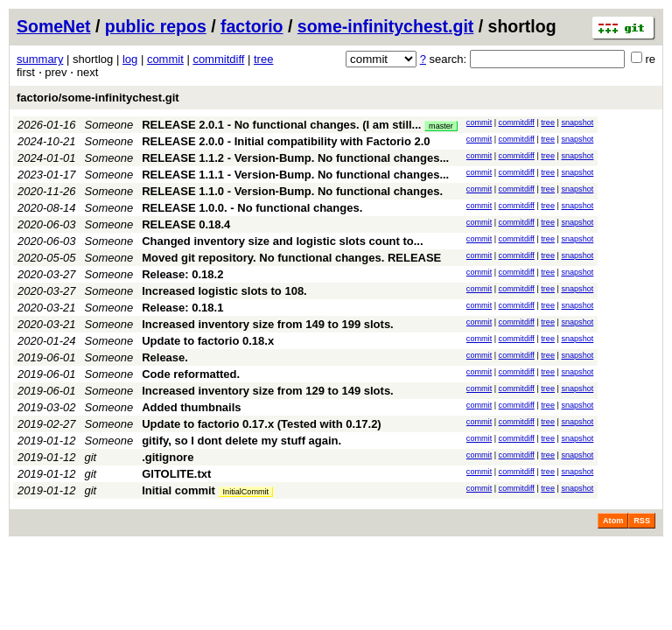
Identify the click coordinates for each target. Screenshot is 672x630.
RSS (642, 521)
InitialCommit (246, 492)
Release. (165, 357)
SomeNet (54, 26)
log (130, 59)
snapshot (577, 122)
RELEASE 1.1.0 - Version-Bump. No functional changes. (292, 191)
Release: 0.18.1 (182, 308)
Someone (109, 125)
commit (165, 59)
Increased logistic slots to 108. (224, 291)
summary (40, 59)
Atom (613, 521)
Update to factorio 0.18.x (208, 341)
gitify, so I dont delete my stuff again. (241, 441)
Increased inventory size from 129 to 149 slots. (268, 391)
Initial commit (178, 490)
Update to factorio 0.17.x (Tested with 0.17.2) (262, 424)
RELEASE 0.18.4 (186, 224)
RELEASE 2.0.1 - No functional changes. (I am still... (283, 125)
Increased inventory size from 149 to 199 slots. (268, 324)
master (441, 126)
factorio (252, 26)
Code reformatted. (191, 374)
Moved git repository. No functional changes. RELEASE (291, 258)
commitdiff (218, 59)
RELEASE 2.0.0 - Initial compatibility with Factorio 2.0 (286, 141)
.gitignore (168, 457)
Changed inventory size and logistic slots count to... (282, 241)
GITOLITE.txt (176, 474)
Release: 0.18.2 (182, 274)
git (91, 457)
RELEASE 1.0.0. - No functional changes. (252, 208)
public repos (156, 26)
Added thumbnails (191, 407)
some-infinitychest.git (386, 26)
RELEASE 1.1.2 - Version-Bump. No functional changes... (295, 158)
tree (263, 59)
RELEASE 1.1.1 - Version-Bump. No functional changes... (295, 175)
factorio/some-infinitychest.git (98, 98)
